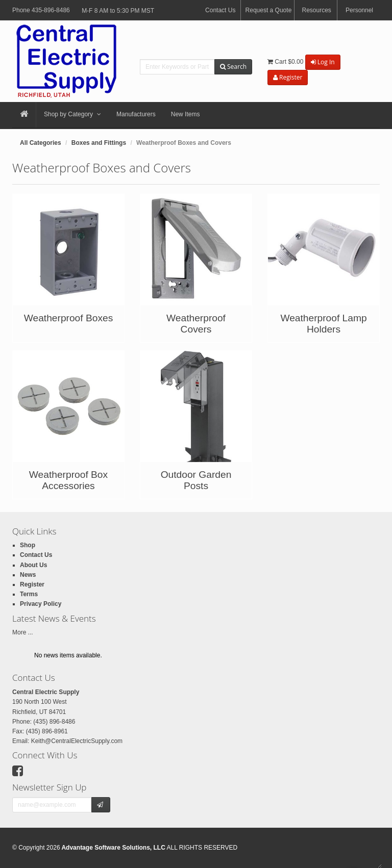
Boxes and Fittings (99, 143)
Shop (28, 545)
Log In (323, 62)
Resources (316, 10)
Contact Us (220, 10)
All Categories (41, 143)
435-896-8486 (51, 10)
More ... (23, 632)
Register (288, 77)
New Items (186, 114)
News (28, 575)
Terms (29, 594)
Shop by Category (72, 115)
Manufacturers (136, 114)
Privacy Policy (41, 604)
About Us (33, 565)
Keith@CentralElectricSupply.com (77, 741)
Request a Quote (269, 10)
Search (233, 67)
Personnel (359, 10)
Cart (285, 62)
